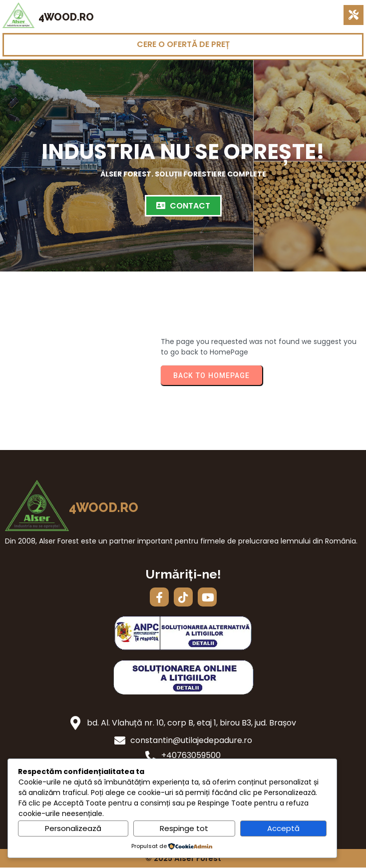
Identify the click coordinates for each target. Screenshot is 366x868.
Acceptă (283, 828)
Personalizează (73, 828)
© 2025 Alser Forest (183, 858)
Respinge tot (184, 828)
